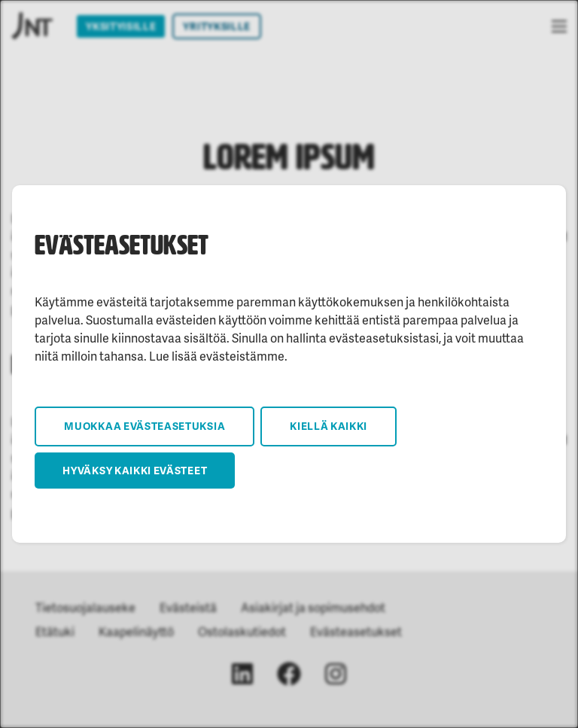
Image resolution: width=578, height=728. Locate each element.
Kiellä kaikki (329, 426)
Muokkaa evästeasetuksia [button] (144, 426)
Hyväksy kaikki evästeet (135, 470)
